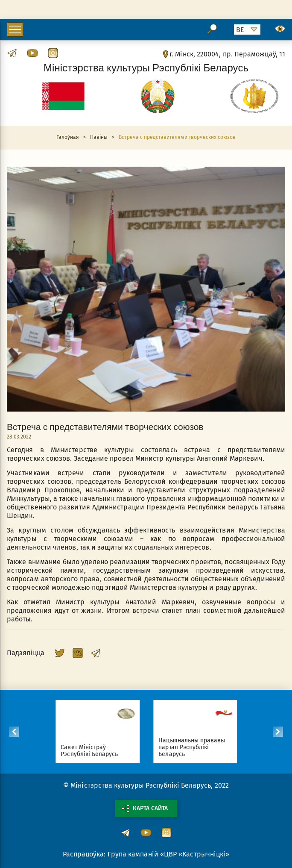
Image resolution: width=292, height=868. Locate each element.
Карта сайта (145, 809)
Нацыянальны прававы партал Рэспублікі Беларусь (195, 747)
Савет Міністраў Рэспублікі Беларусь (93, 751)
